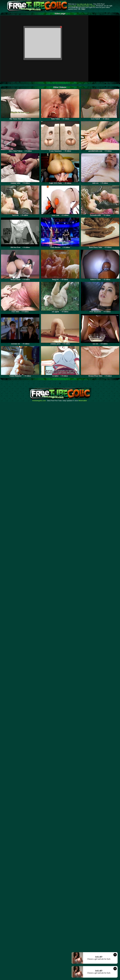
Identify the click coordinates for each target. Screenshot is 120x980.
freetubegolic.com (39, 401)
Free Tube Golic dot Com (84, 4)
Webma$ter (83, 401)
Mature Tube (72, 6)
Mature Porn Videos (83, 6)
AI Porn (93, 6)
